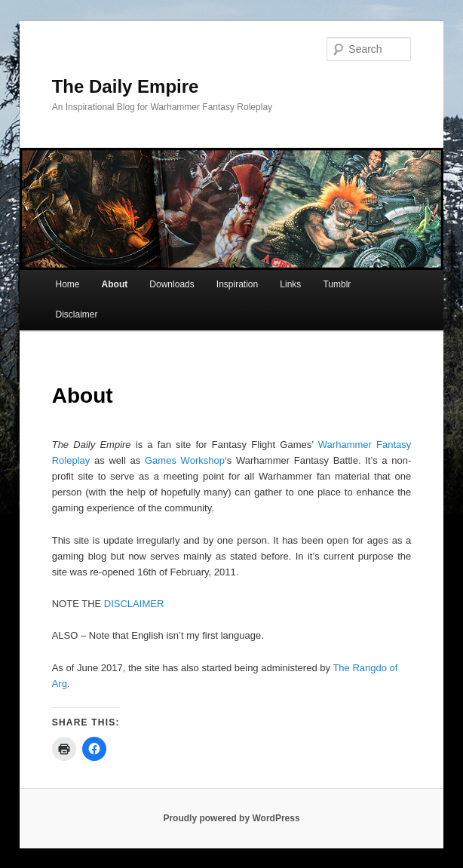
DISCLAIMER (134, 604)
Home (68, 284)
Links (290, 284)
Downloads (172, 284)
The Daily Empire (126, 86)
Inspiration (237, 284)
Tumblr (337, 284)
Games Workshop (185, 460)
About (115, 284)
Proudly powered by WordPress (231, 818)
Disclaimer (77, 314)
